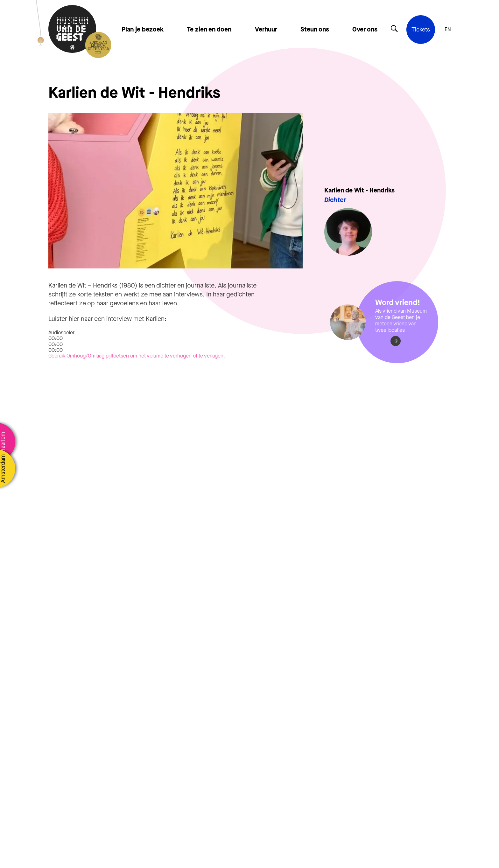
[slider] (56, 344)
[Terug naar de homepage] (72, 30)
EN (448, 30)
